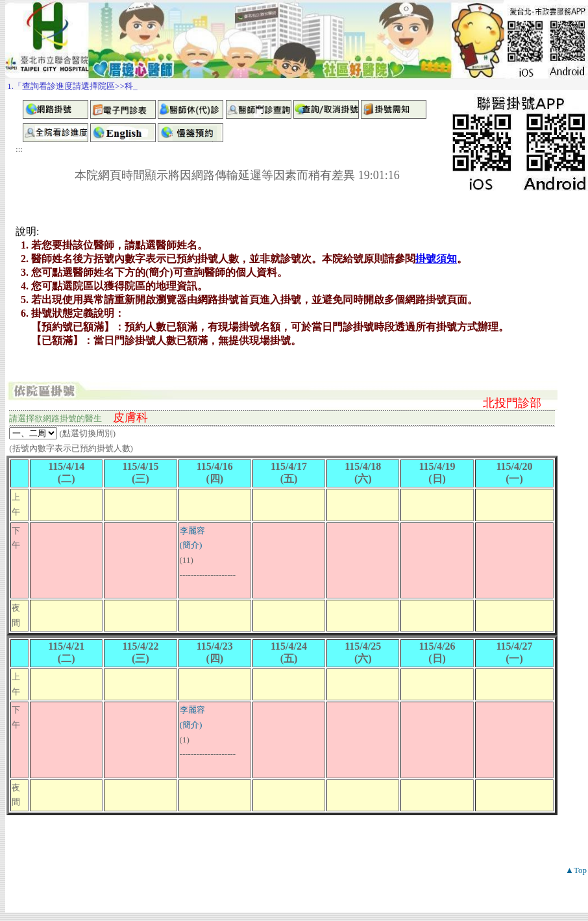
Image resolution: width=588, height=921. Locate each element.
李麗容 (192, 531)
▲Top (576, 870)
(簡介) (191, 545)
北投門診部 (512, 403)
